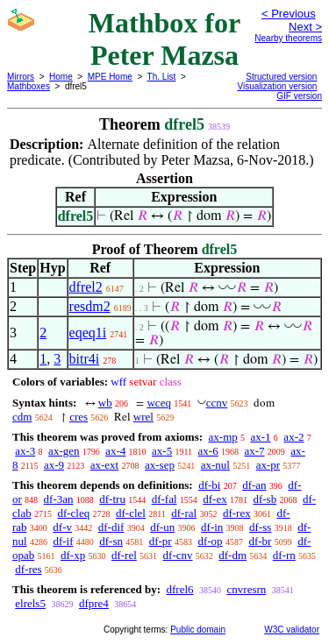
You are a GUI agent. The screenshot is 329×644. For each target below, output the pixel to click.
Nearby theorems (288, 38)
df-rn (284, 555)
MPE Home (110, 77)
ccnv (217, 403)
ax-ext (104, 465)
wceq (158, 403)
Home (61, 77)
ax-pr (268, 465)
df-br (260, 541)
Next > (305, 27)
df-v (62, 527)
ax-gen (64, 451)
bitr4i (85, 359)
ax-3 (25, 451)
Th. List (162, 77)
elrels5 (30, 603)
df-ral (184, 513)
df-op (210, 541)
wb (105, 403)
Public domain (198, 630)
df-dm (232, 555)
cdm (22, 417)
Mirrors (21, 77)
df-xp (73, 555)
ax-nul (215, 465)
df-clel (131, 513)
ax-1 (261, 437)
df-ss (260, 527)
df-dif (111, 527)
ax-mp (223, 437)
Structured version (281, 77)
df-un (162, 527)
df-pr (161, 541)
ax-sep (160, 465)
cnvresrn (247, 589)
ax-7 (254, 451)
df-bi (209, 485)
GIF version (299, 96)
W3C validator (292, 630)
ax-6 (208, 451)
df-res (28, 569)
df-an (254, 485)
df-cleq (73, 513)
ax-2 (293, 437)
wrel (143, 417)
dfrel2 (86, 287)
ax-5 (162, 451)
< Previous (289, 14)
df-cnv (178, 555)
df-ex (215, 499)
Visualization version (277, 86)
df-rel (124, 555)
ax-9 (54, 465)
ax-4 (115, 451)
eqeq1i (88, 333)
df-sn (111, 541)
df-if (63, 541)
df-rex (237, 513)
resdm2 (90, 306)
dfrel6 (179, 589)
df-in (212, 527)
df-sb (265, 499)
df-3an (59, 499)
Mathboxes (29, 86)
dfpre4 (94, 603)
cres (79, 417)
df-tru (112, 499)
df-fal (164, 499)
